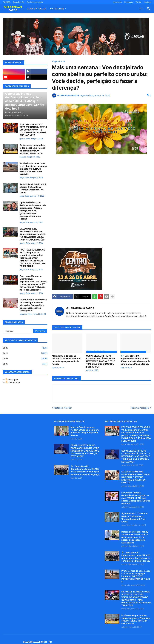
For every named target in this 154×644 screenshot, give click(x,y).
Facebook (129, 2)
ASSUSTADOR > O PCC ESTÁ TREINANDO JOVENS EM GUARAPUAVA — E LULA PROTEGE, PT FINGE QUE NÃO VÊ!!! (33, 130)
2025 (25, 359)
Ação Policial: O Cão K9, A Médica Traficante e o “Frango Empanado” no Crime (33, 188)
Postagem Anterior (63, 408)
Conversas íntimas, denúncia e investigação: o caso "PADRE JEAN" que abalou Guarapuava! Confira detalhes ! (136, 498)
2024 (25, 353)
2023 (25, 348)
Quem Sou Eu (18, 2)
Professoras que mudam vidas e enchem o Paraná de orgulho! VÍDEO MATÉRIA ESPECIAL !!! (32, 149)
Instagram (118, 2)
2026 (25, 364)
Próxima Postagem (140, 408)
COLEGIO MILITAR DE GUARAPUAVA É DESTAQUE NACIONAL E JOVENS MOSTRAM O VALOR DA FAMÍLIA (136, 477)
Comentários (13, 382)
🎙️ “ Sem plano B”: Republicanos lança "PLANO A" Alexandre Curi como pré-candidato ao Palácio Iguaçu (135, 360)
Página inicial (58, 61)
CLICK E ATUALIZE (36, 9)
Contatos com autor (35, 2)
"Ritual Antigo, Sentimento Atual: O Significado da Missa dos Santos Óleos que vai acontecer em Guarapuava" (33, 305)
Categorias (57, 9)
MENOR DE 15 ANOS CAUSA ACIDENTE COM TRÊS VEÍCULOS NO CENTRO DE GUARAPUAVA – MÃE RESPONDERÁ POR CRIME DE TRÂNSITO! (136, 598)
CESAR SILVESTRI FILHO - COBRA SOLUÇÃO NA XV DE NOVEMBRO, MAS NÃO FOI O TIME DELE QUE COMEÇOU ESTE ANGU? (101, 361)
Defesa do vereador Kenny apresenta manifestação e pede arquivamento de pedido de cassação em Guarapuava (135, 537)
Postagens (12, 379)
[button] (141, 9)
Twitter (138, 2)
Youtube (148, 2)
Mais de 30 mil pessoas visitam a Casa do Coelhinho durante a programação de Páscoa (67, 360)
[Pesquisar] (18, 331)
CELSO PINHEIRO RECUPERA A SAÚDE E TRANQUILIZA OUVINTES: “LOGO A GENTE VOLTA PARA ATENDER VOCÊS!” (33, 234)
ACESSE (7, 2)
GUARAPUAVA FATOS (80, 308)
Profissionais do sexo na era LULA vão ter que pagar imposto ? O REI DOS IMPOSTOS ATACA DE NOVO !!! (33, 169)
